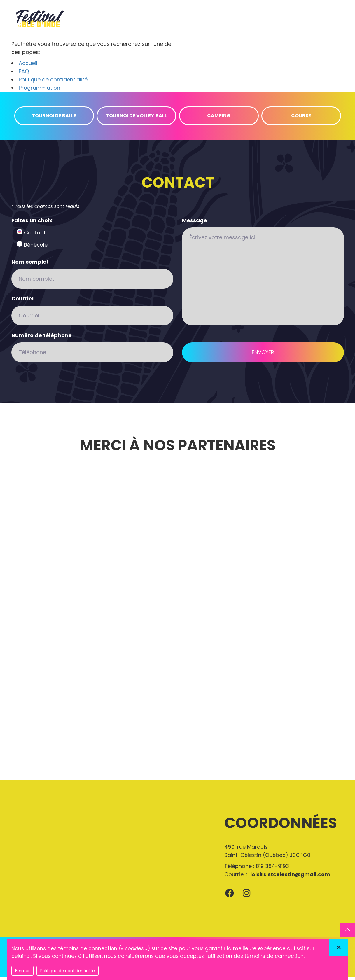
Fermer (22, 971)
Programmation (39, 91)
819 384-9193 (272, 869)
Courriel (22, 302)
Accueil (28, 66)
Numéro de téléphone (42, 338)
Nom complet (30, 265)
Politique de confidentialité (53, 83)
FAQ (24, 75)
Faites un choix (32, 224)
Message (195, 224)
